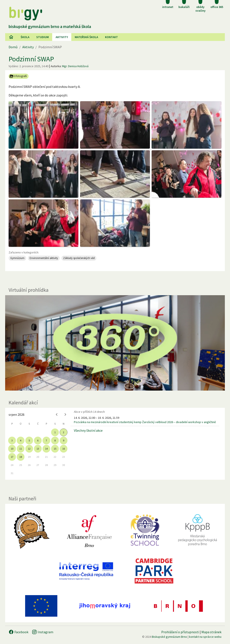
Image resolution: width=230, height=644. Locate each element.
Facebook (18, 632)
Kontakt (111, 37)
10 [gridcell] (12, 449)
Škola (25, 37)
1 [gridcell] (55, 432)
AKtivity (62, 37)
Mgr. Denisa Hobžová (75, 66)
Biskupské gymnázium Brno (169, 637)
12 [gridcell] (29, 449)
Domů (13, 47)
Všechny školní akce (88, 430)
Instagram (43, 632)
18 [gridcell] (21, 457)
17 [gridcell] (12, 457)
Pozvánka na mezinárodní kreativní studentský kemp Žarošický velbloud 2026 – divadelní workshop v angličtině (145, 422)
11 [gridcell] (21, 449)
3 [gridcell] (12, 440)
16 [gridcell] (64, 449)
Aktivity (28, 47)
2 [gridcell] (64, 432)
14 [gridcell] (46, 449)
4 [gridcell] (21, 440)
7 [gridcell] (46, 440)
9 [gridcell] (64, 440)
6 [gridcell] (38, 440)
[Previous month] (57, 414)
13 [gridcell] (38, 449)
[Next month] (65, 414)
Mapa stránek (211, 632)
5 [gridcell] (29, 440)
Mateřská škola (86, 37)
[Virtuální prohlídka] (115, 343)
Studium (43, 37)
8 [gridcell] (55, 440)
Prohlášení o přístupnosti (180, 632)
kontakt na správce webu (205, 637)
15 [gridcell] (55, 449)
